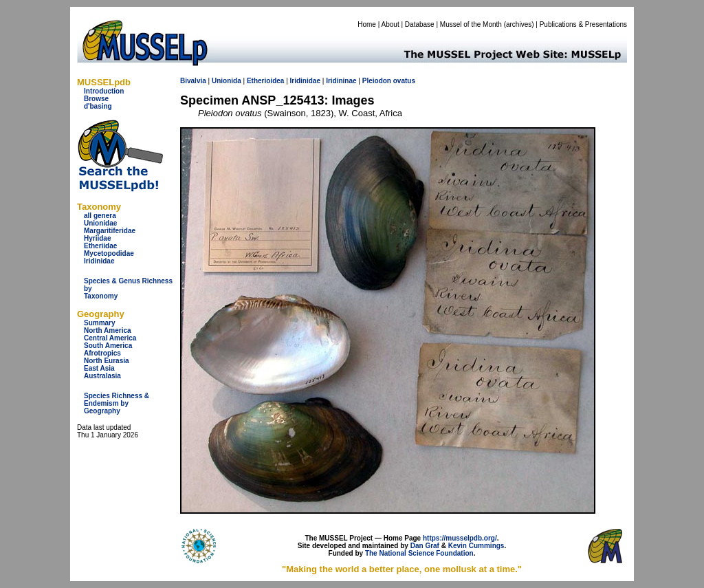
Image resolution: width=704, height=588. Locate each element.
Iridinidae (99, 261)
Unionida (227, 81)
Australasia (102, 376)
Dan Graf (425, 546)
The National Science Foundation (419, 553)
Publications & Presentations (583, 24)
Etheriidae (100, 246)
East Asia (99, 368)
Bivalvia (193, 81)
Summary (100, 323)
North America (108, 330)
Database (420, 24)
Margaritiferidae (110, 231)
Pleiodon (377, 81)
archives (519, 24)
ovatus (404, 81)
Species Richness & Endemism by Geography (117, 403)
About (390, 24)
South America (108, 346)
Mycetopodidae (109, 253)
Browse (96, 99)
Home (367, 24)
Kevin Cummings (476, 546)
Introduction (104, 91)
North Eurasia (107, 361)
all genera (100, 216)
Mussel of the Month (471, 24)
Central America (110, 338)
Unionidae (100, 223)
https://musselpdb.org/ (460, 538)
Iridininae (341, 81)
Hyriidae (97, 238)
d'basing (98, 106)
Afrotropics (102, 353)
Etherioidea (265, 81)
